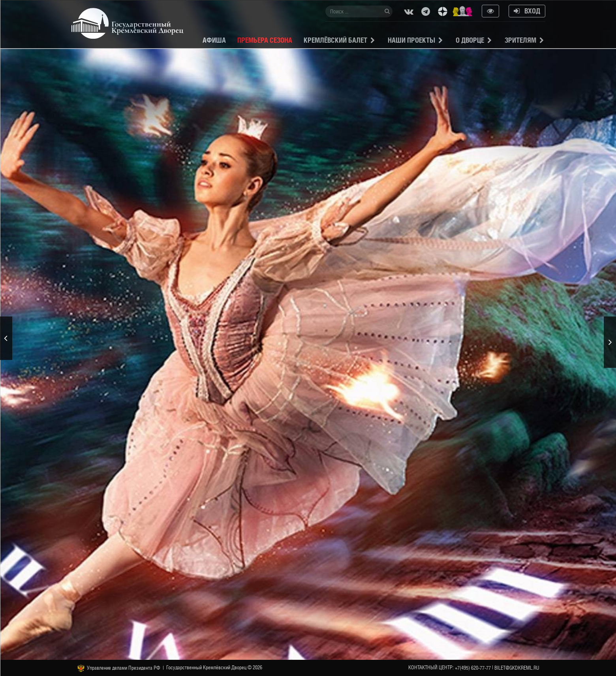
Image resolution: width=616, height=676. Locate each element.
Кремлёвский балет (335, 40)
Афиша (214, 40)
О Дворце (470, 40)
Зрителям (520, 40)
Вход (527, 11)
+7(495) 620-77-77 (473, 668)
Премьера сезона (265, 40)
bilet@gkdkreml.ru (517, 668)
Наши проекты (411, 40)
